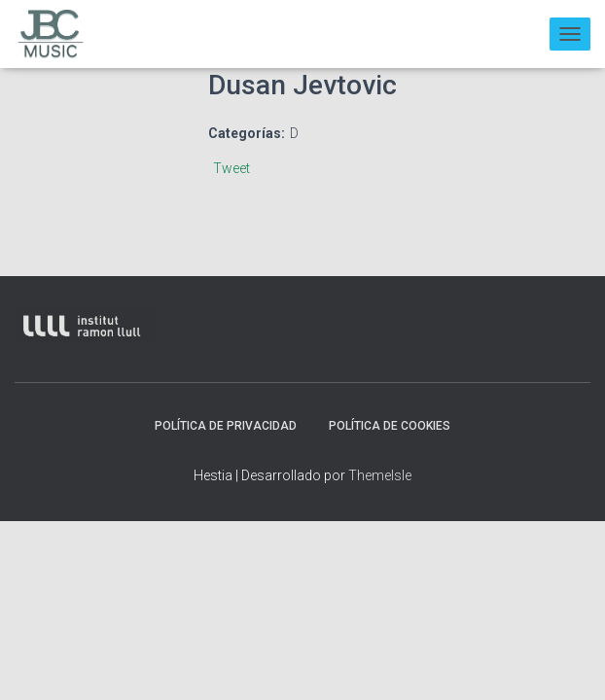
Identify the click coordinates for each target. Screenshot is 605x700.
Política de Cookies (390, 426)
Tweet (231, 168)
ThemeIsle (380, 475)
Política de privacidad (226, 426)
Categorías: (247, 133)
